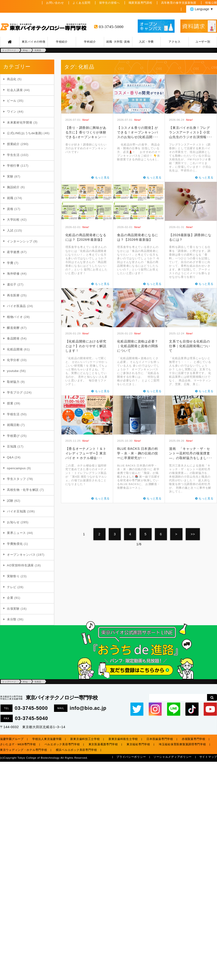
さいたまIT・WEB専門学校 (18, 744)
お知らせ (13, 522)
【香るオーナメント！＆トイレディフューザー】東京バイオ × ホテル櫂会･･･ (86, 453)
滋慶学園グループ (12, 739)
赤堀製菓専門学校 (194, 739)
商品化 (12, 79)
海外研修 (13, 274)
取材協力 (13, 382)
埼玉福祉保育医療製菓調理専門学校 (182, 744)
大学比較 (13, 220)
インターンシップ (20, 241)
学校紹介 (62, 42)
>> (193, 534)
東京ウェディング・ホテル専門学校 (24, 750)
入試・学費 (146, 42)
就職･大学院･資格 (118, 42)
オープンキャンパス (21, 555)
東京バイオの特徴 (34, 42)
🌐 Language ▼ (202, 9)
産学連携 (13, 252)
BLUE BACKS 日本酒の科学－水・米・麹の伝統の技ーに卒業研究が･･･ (138, 453)
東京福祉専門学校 (138, 744)
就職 (10, 198)
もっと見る (102, 178)
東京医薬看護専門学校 (103, 744)
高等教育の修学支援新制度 (179, 3)
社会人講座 (15, 90)
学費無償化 (15, 544)
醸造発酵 (13, 328)
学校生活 (13, 414)
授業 (10, 403)
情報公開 (211, 3)
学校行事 (13, 166)
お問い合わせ (55, 3)
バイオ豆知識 (16, 511)
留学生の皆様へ (110, 3)
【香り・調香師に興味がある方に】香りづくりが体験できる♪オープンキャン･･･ (86, 132)
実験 (10, 176)
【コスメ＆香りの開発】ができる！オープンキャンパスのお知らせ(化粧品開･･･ (138, 132)
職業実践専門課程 (140, 3)
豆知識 (12, 446)
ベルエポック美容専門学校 (62, 744)
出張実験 (13, 609)
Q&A (10, 457)
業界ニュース (16, 533)
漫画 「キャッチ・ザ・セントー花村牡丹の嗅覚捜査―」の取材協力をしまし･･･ (190, 453)
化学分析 (13, 360)
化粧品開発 (15, 349)
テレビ (12, 587)
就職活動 (13, 425)
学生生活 (13, 155)
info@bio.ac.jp (88, 708)
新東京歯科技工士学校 (85, 739)
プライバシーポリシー (131, 757)
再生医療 (13, 295)
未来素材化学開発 (20, 122)
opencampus (16, 468)
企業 (10, 598)
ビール (12, 101)
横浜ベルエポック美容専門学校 (77, 750)
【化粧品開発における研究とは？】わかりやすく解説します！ (86, 346)
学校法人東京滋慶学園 (47, 739)
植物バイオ (15, 317)
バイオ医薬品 (16, 306)
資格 (10, 209)
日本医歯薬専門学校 (160, 739)
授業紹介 (13, 144)
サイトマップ (208, 757)
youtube (13, 371)
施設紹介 (13, 187)
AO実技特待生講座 (20, 565)
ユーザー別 (203, 42)
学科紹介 (90, 42)
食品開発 (13, 338)
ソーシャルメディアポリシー (173, 757)
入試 (10, 230)
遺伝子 (12, 284)
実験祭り (13, 576)
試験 (10, 501)
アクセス (174, 42)
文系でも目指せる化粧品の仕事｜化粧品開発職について (190, 346)
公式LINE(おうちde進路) (25, 133)
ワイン (12, 112)
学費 (10, 263)
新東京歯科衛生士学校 (123, 739)
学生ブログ (15, 392)
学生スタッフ (16, 479)
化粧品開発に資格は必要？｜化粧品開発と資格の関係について (138, 346)
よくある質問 (81, 3)
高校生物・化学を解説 (23, 490)
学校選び (13, 436)
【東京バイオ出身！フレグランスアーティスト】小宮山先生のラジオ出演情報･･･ (190, 132)
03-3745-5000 (111, 27)
